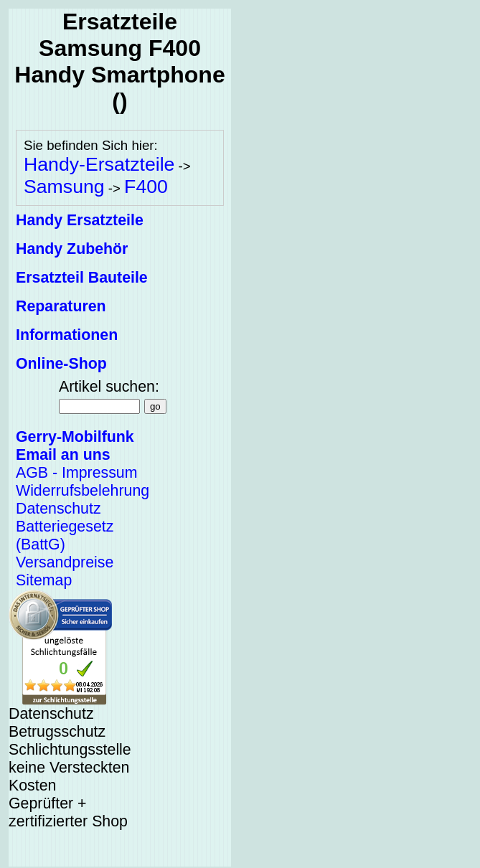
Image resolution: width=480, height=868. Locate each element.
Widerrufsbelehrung (83, 491)
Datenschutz (58, 509)
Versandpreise (65, 562)
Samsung (64, 187)
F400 (146, 187)
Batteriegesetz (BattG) (65, 536)
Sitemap (44, 580)
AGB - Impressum (76, 473)
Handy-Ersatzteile (99, 164)
